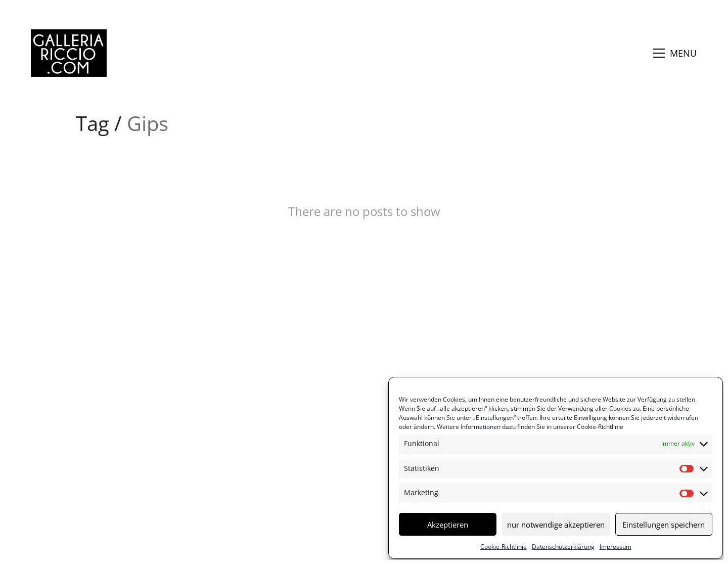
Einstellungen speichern (664, 525)
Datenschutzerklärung (563, 547)
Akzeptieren (448, 525)
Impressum (616, 547)
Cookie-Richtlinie (599, 427)
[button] (675, 53)
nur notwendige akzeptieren (556, 525)
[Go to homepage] (69, 53)
